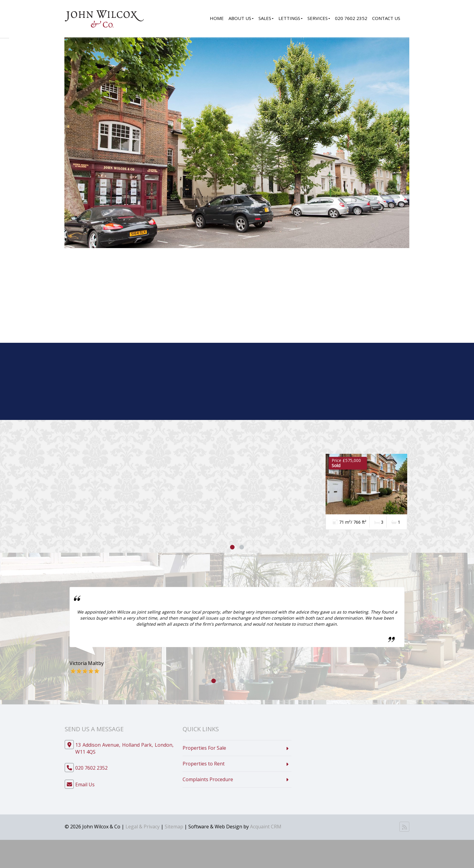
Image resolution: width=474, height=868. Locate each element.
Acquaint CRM (266, 827)
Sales (266, 18)
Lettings (291, 18)
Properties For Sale (204, 748)
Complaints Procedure (208, 779)
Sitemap (174, 827)
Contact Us (386, 18)
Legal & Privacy (143, 827)
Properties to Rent (204, 764)
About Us (241, 18)
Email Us (85, 784)
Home (217, 18)
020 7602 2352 (351, 18)
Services (319, 18)
